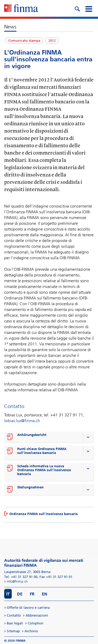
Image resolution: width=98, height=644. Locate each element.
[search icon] (77, 8)
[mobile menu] (89, 8)
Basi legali (15, 623)
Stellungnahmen (30, 487)
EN (45, 594)
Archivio (31, 631)
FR (32, 594)
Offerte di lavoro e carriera (28, 608)
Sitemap (13, 631)
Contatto (14, 615)
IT (8, 594)
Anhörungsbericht (32, 435)
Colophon (36, 623)
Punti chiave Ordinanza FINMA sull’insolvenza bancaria (42, 451)
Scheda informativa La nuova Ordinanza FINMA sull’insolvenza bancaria (44, 470)
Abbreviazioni (37, 615)
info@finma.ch (17, 581)
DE (20, 594)
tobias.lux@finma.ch (22, 421)
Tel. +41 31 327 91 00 (21, 577)
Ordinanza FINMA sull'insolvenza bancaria (44, 514)
